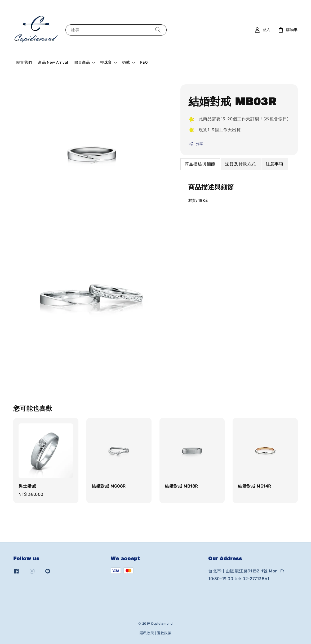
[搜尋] (158, 30)
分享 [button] (196, 144)
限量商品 (82, 62)
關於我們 (24, 62)
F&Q (144, 62)
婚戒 (126, 62)
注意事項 (274, 164)
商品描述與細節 (200, 164)
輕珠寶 (106, 62)
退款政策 (164, 633)
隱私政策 (147, 633)
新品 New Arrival (53, 62)
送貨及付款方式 (241, 164)
